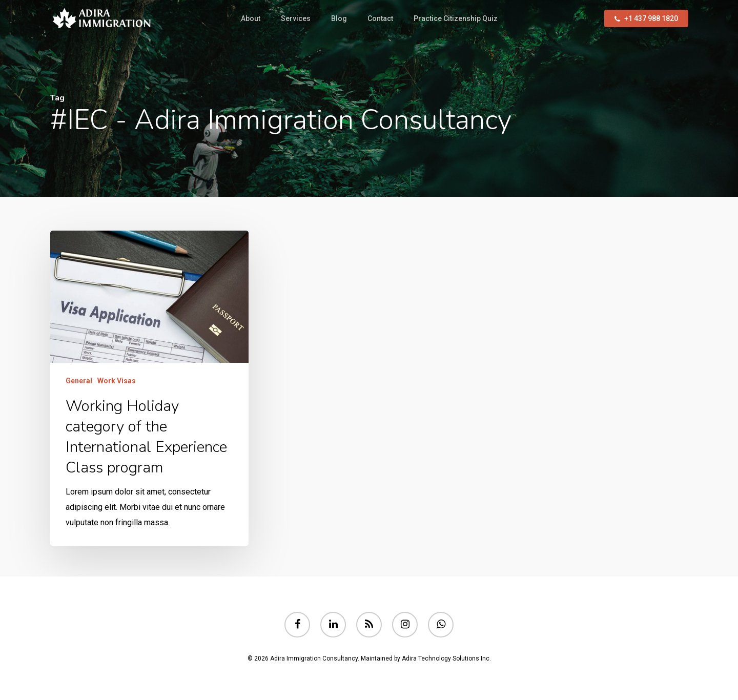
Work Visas (117, 381)
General (79, 381)
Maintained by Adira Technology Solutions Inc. (426, 658)
